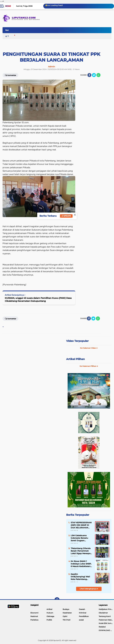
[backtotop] (57, 600)
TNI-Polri (66, 620)
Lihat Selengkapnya (89, 589)
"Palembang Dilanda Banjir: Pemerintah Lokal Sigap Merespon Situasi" (81, 551)
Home (8, 6)
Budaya (66, 609)
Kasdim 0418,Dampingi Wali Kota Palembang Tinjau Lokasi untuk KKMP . (80, 577)
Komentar (10, 318)
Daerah (82, 609)
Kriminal (83, 613)
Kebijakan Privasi (106, 609)
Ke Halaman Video (89, 348)
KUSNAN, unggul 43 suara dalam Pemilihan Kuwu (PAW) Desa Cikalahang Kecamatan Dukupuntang (38, 299)
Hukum (50, 613)
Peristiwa (34, 620)
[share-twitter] (94, 75)
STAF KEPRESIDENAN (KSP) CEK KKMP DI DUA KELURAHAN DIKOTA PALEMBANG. (81, 525)
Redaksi (102, 627)
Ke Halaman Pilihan (89, 366)
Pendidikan (84, 616)
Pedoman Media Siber (106, 620)
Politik (49, 620)
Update (66, 216)
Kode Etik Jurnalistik (106, 623)
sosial (81, 620)
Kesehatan (67, 613)
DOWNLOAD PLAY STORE (106, 630)
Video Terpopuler (77, 341)
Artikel (49, 609)
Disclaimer (103, 613)
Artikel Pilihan (75, 359)
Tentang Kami (105, 616)
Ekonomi (34, 613)
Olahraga (50, 616)
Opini (65, 616)
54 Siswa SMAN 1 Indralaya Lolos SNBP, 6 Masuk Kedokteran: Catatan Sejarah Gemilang (81, 564)
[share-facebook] (89, 75)
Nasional (34, 616)
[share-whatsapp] (98, 318)
